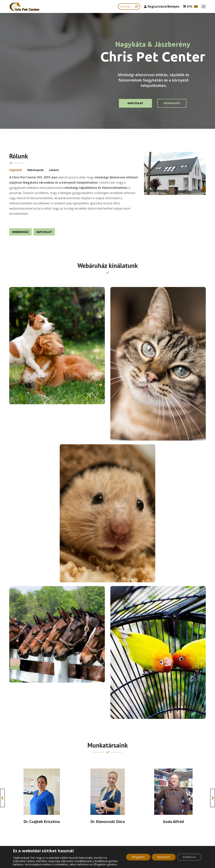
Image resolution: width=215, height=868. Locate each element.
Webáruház (172, 103)
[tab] (16, 170)
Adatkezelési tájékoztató (97, 813)
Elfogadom (138, 857)
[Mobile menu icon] (204, 6)
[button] (2, 525)
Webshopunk (35, 170)
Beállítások (189, 857)
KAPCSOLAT (135, 103)
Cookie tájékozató (93, 807)
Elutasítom (164, 857)
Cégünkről (16, 170)
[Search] (129, 6)
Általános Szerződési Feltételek (101, 801)
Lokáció (54, 170)
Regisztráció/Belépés (162, 6)
